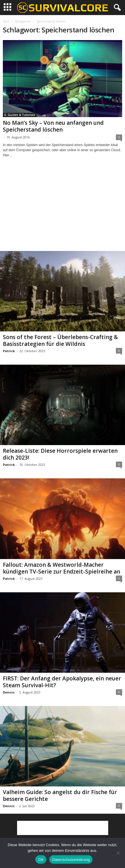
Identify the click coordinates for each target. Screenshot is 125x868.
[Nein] (118, 853)
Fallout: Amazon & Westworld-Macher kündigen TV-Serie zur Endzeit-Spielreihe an (62, 568)
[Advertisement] (63, 209)
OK (41, 860)
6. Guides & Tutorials (20, 115)
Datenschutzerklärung (71, 860)
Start (6, 21)
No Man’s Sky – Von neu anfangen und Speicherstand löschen (53, 126)
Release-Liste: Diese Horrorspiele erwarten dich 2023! (60, 454)
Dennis (9, 692)
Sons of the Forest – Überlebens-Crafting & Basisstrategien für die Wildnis (60, 340)
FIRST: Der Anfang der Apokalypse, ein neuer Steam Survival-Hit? (62, 682)
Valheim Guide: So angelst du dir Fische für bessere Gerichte (60, 796)
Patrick (9, 351)
